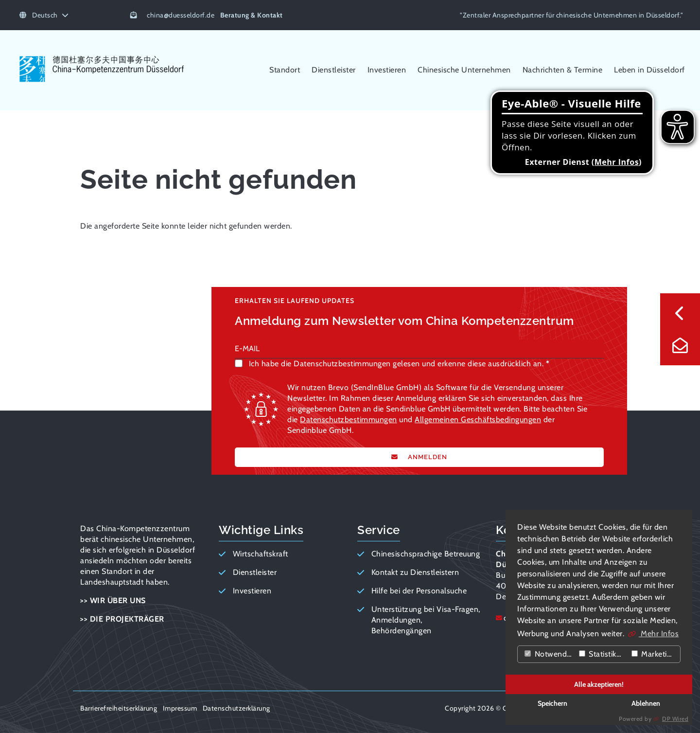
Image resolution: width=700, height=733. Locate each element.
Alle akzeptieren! (599, 684)
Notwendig (549, 654)
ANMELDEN (427, 457)
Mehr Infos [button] (659, 634)
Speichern (552, 703)
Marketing (654, 654)
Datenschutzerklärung (236, 708)
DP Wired (675, 719)
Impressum (180, 708)
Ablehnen (646, 703)
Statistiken (602, 654)
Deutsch (44, 15)
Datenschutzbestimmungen (349, 420)
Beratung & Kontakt (252, 15)
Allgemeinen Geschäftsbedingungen (478, 420)
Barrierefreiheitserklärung (119, 708)
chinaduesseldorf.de (181, 15)
